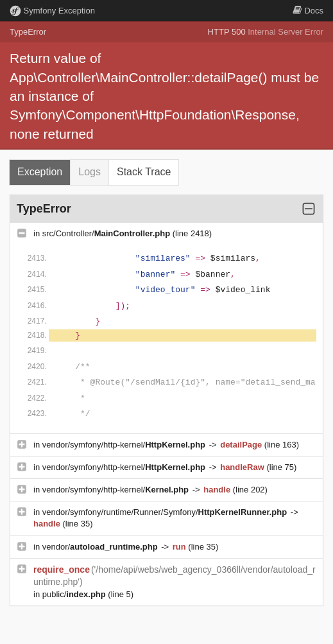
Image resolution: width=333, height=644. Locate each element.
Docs (308, 11)
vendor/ (101, 547)
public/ (75, 594)
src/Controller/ (107, 233)
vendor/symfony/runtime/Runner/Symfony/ (166, 512)
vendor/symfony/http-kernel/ (125, 445)
